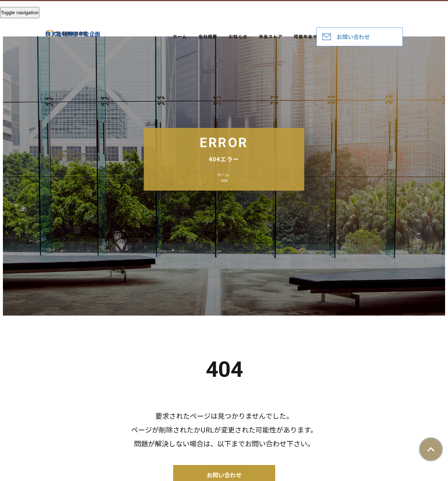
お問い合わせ (353, 37)
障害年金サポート (313, 36)
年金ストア (271, 36)
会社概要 (208, 36)
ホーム (180, 36)
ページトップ (431, 449)
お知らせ (238, 36)
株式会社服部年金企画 (73, 34)
